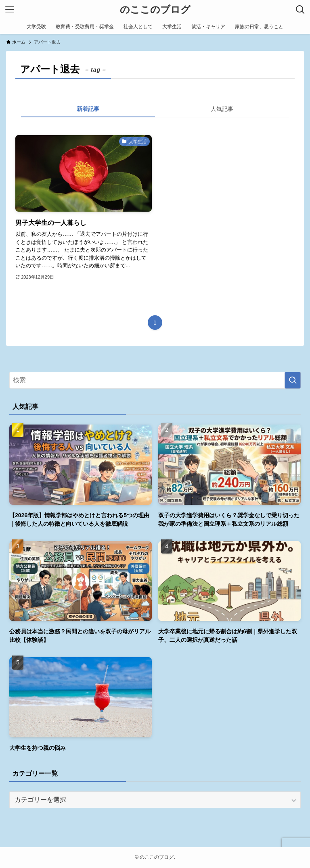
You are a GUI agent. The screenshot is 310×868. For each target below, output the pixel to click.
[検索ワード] (155, 380)
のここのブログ (155, 10)
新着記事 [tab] (88, 109)
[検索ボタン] (300, 10)
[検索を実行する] (293, 380)
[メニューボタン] (10, 10)
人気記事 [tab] (222, 109)
